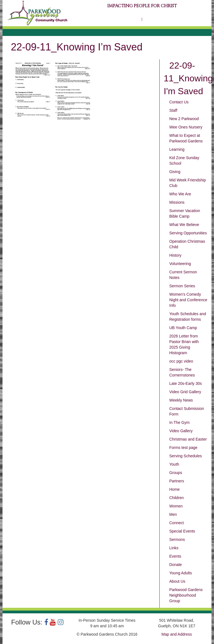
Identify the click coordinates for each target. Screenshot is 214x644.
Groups (176, 473)
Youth (174, 464)
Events (175, 556)
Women (176, 506)
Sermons (177, 539)
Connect (177, 523)
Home (175, 489)
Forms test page (183, 448)
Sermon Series (182, 286)
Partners (177, 481)
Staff (173, 110)
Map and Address (177, 634)
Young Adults (181, 573)
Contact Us (179, 102)
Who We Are (180, 194)
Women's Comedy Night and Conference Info (188, 300)
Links (174, 548)
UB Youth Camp (183, 328)
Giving (175, 172)
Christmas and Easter (188, 439)
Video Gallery (181, 431)
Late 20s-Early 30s (186, 383)
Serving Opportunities (188, 233)
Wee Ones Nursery (186, 127)
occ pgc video (181, 361)
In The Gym (180, 422)
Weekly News (181, 400)
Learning (177, 149)
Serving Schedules (186, 456)
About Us (177, 581)
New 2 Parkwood (184, 119)
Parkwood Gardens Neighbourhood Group (186, 595)
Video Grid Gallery (185, 392)
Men (173, 514)
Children (177, 498)
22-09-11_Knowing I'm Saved (188, 78)
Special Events (182, 531)
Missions (177, 202)
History (176, 255)
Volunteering (180, 264)
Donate (176, 565)
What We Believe (184, 225)
